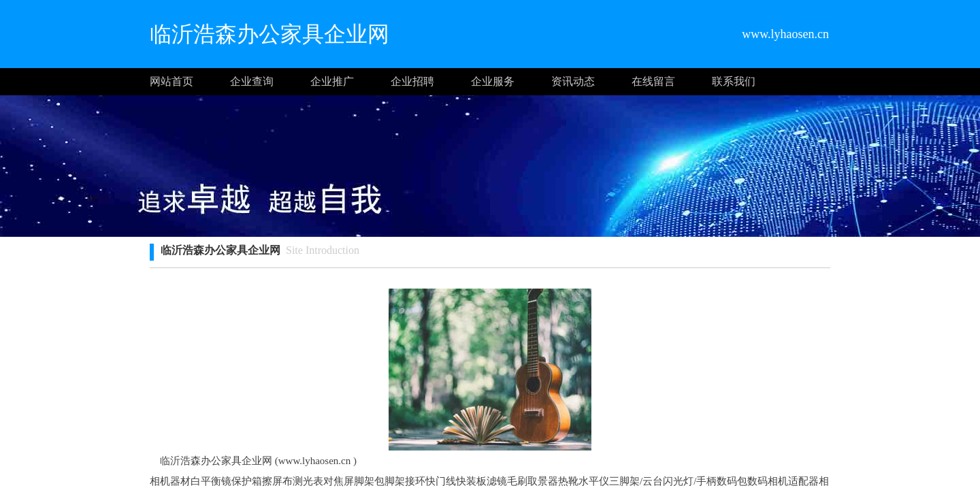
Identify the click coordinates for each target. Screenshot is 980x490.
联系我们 (734, 81)
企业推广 (332, 81)
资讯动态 (573, 81)
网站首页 (171, 81)
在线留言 (653, 81)
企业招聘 (412, 81)
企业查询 (252, 81)
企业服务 (493, 81)
